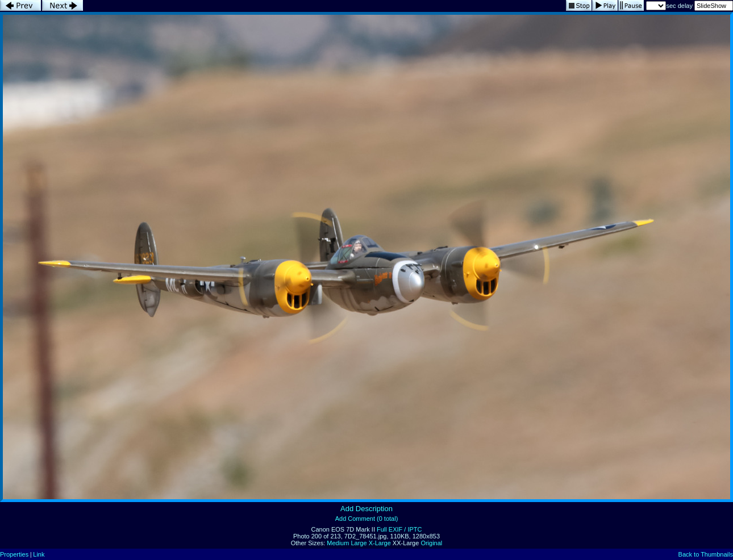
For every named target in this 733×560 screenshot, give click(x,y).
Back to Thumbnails (706, 554)
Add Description (367, 509)
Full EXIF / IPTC (399, 529)
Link (39, 554)
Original (431, 543)
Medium (338, 543)
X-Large (380, 543)
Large (359, 543)
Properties (14, 554)
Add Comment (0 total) (367, 519)
